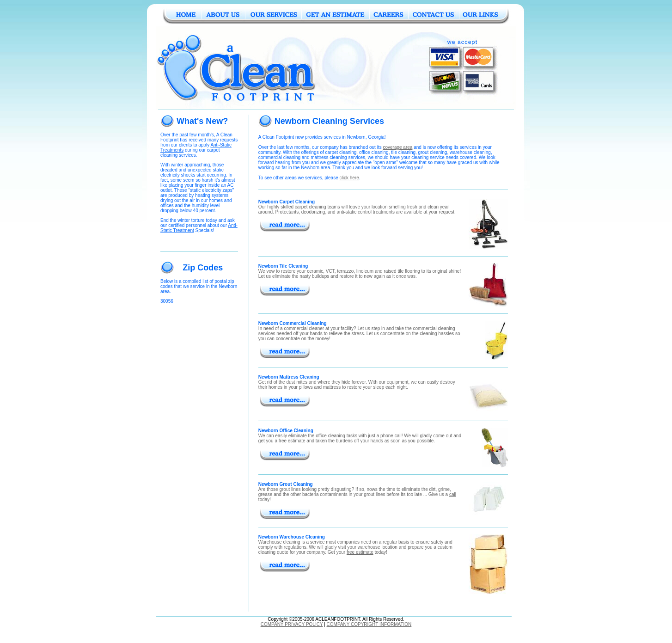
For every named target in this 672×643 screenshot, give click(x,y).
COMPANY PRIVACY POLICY (292, 624)
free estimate (360, 552)
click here (349, 178)
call (398, 436)
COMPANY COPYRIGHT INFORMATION (369, 624)
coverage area (397, 147)
